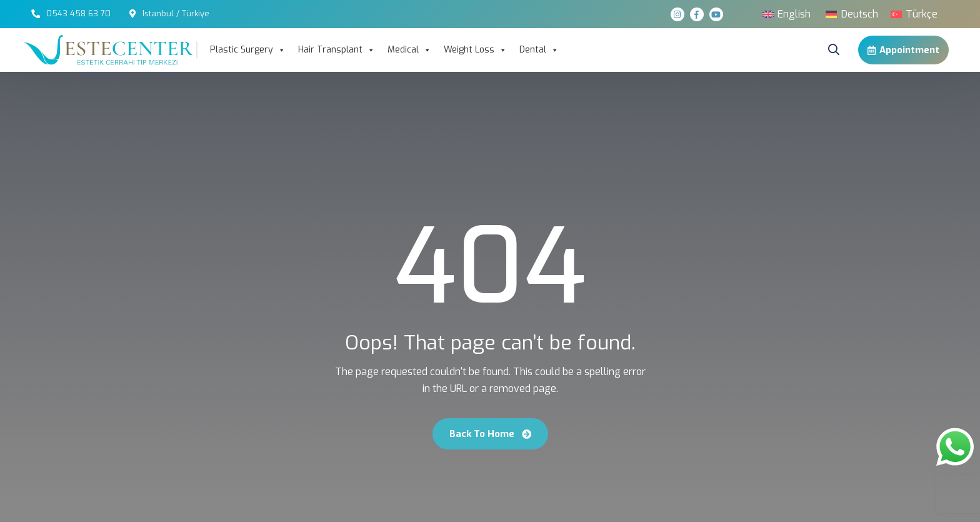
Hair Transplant (337, 50)
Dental (539, 50)
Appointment (903, 50)
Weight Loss (475, 50)
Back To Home (490, 434)
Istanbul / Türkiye (176, 13)
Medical (409, 50)
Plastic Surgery (248, 50)
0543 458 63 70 (78, 13)
